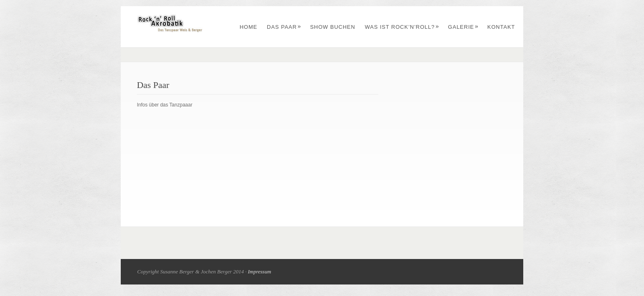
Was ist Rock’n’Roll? (402, 27)
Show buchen (333, 27)
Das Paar (284, 27)
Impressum (259, 272)
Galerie (463, 27)
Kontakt (501, 27)
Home (248, 27)
